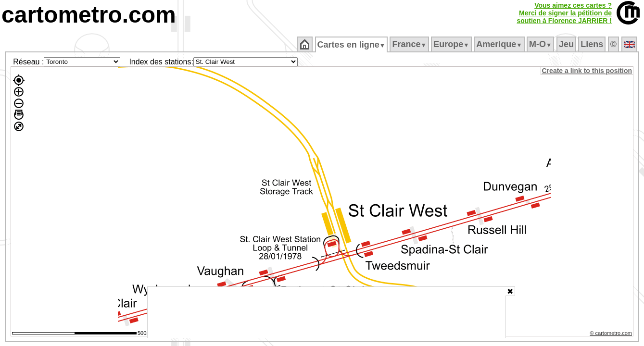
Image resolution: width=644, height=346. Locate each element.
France (410, 44)
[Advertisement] (327, 312)
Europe (452, 44)
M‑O (541, 44)
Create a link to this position (587, 71)
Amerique (500, 44)
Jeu (567, 44)
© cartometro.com (612, 334)
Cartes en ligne (352, 45)
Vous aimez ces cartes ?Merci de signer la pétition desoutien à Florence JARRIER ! (564, 13)
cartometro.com (89, 15)
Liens (593, 44)
